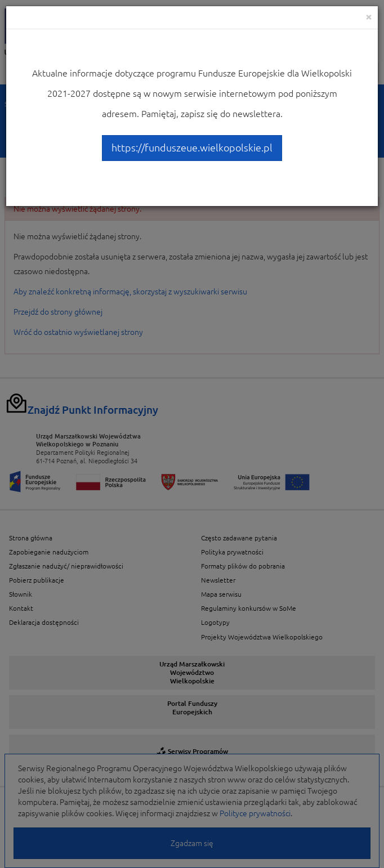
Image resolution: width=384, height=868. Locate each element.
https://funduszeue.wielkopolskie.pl (192, 147)
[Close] (369, 17)
